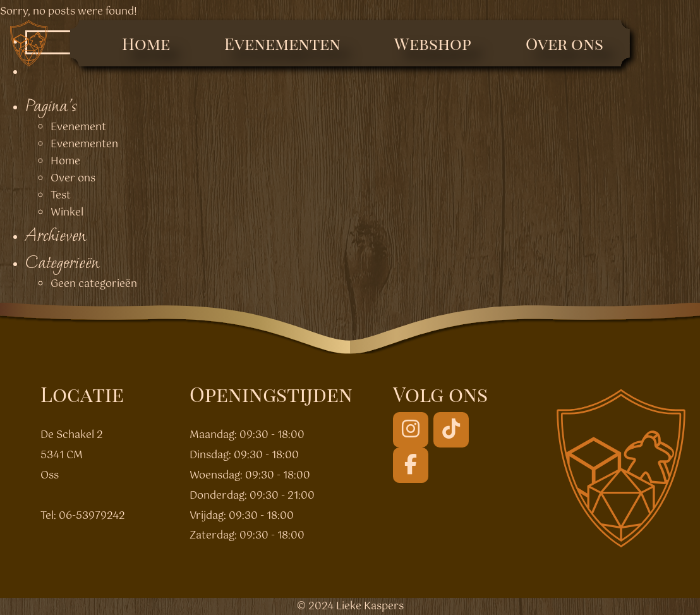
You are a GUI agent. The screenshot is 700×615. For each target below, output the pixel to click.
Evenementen (282, 43)
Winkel (67, 213)
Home (146, 43)
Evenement (78, 127)
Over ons (564, 43)
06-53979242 (92, 516)
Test (61, 196)
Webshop (433, 43)
